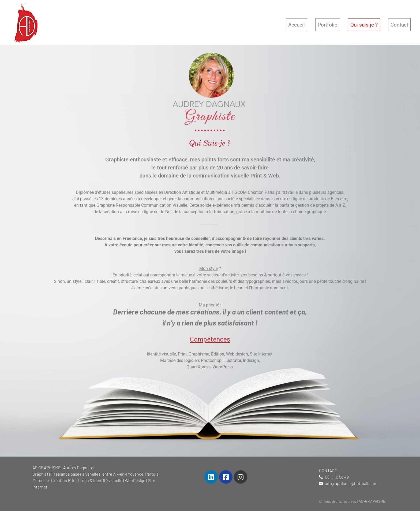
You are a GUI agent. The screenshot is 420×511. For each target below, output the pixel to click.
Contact (399, 25)
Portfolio (328, 25)
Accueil (297, 25)
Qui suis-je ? (364, 25)
